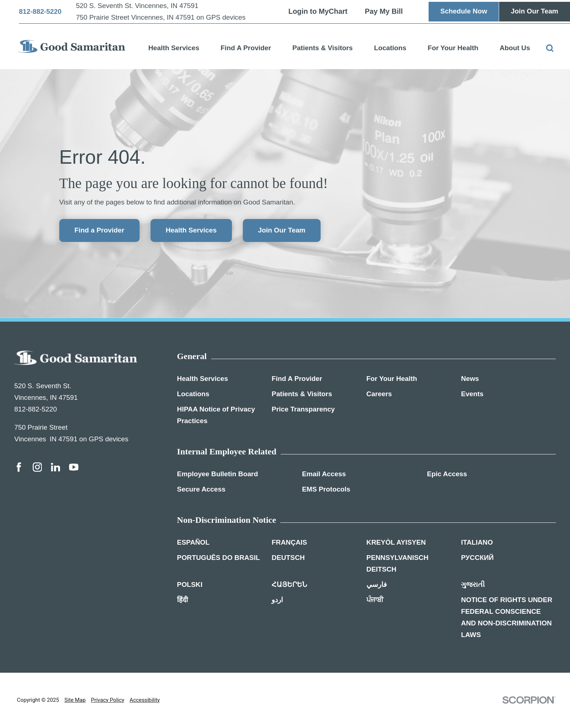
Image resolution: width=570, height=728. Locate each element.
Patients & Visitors (322, 48)
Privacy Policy (107, 700)
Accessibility (145, 700)
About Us (515, 48)
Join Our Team (534, 11)
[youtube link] (74, 467)
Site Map (75, 700)
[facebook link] (19, 467)
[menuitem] (174, 46)
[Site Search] (550, 48)
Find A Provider (246, 48)
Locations (390, 48)
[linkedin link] (56, 467)
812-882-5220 (40, 12)
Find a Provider (99, 230)
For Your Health (453, 48)
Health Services (174, 48)
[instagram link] (37, 467)
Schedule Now (464, 11)
